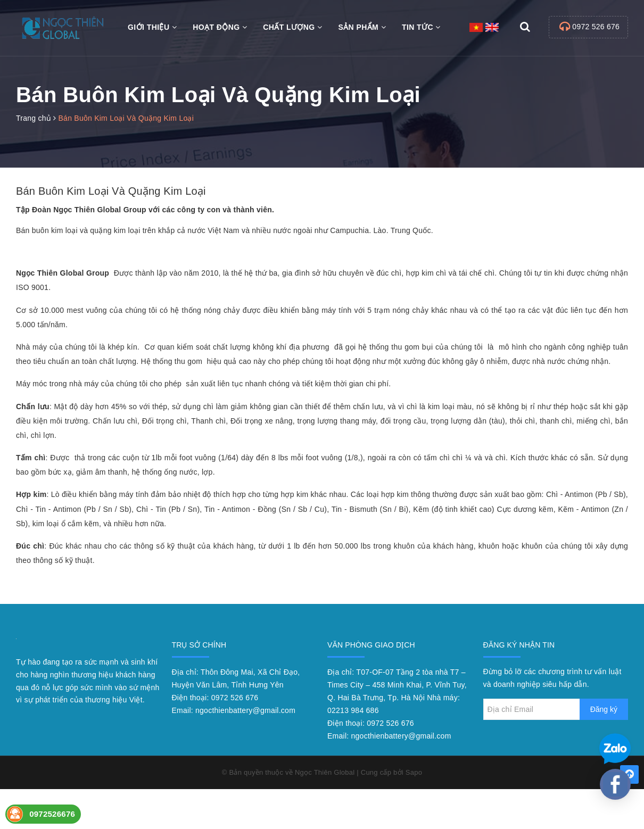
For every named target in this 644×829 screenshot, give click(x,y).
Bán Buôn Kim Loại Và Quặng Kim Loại (111, 191)
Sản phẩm (362, 27)
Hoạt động (220, 27)
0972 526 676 (596, 27)
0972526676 (52, 814)
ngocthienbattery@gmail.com (245, 710)
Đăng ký (604, 709)
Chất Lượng (292, 27)
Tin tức (421, 27)
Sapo (414, 772)
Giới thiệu (152, 27)
